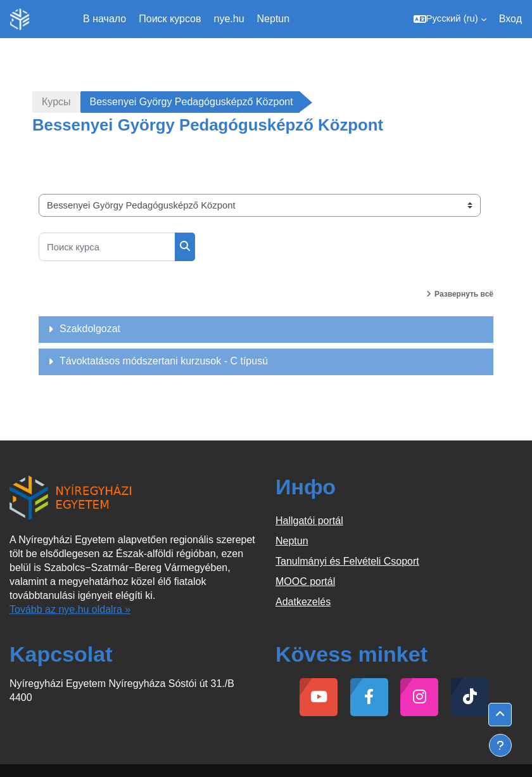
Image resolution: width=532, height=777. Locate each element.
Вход (510, 19)
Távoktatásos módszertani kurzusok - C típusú (164, 361)
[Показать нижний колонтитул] (500, 745)
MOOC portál (305, 581)
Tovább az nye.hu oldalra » (70, 609)
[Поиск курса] (107, 247)
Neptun (292, 541)
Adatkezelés (303, 602)
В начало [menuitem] (104, 19)
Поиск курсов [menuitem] (170, 19)
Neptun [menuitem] (274, 19)
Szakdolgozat (90, 329)
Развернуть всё (464, 294)
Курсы (56, 102)
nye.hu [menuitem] (229, 19)
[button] (450, 19)
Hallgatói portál (309, 521)
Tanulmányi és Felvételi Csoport (347, 561)
